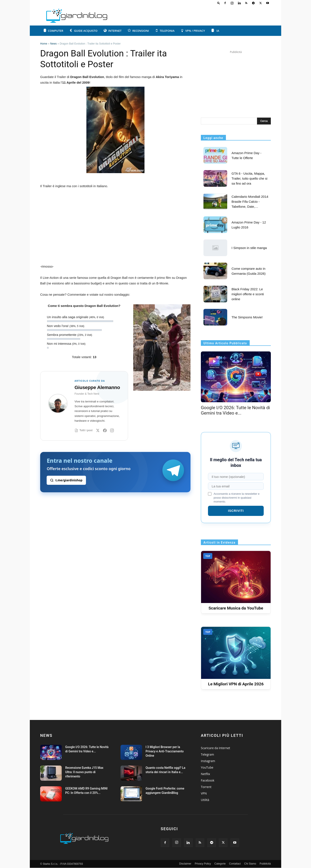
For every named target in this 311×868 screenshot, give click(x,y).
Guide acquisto (83, 31)
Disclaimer (185, 864)
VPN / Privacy (193, 31)
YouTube (207, 767)
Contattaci (235, 864)
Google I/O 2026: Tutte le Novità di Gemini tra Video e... (235, 410)
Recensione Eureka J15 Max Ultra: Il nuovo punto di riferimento (84, 772)
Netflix (205, 774)
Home (44, 44)
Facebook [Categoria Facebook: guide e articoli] (208, 780)
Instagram (208, 761)
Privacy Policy (203, 864)
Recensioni (138, 31)
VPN (204, 793)
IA (215, 31)
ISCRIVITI (236, 511)
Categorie (220, 864)
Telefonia (165, 31)
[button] (219, 3)
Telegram (207, 754)
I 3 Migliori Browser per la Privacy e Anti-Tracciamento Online (165, 751)
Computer (53, 31)
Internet (113, 31)
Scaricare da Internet (216, 748)
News (53, 44)
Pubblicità (265, 864)
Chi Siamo (250, 864)
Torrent (206, 787)
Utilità (205, 800)
